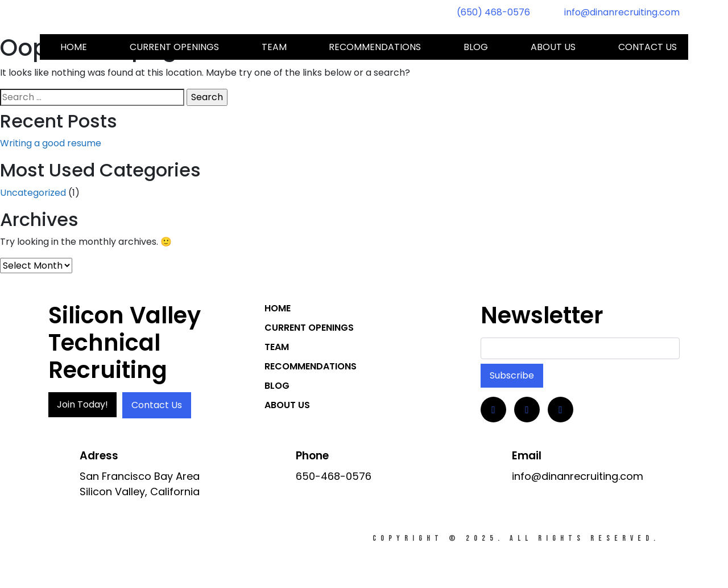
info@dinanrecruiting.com (622, 12)
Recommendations (375, 47)
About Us (553, 47)
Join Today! (82, 404)
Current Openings (174, 47)
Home (74, 47)
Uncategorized (33, 193)
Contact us (648, 47)
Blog (476, 47)
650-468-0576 (334, 476)
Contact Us (157, 405)
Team (274, 47)
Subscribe (512, 375)
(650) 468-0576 (493, 12)
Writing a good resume (51, 143)
